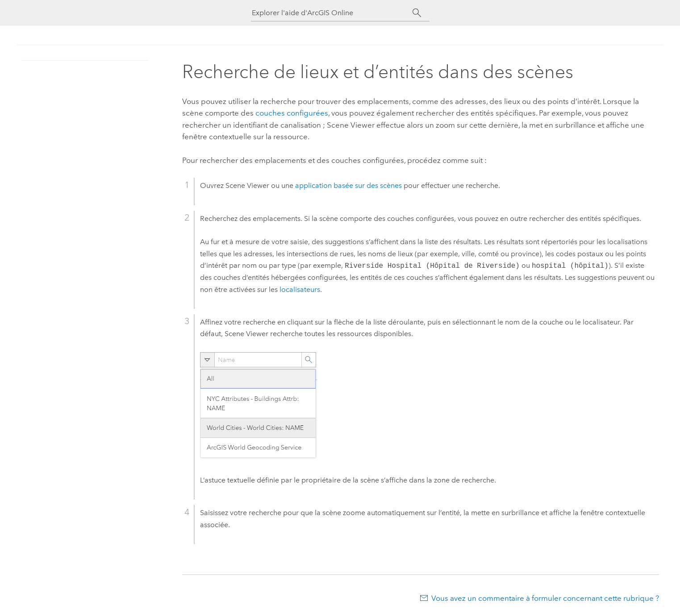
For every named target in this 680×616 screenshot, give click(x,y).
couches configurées (292, 113)
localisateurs (300, 289)
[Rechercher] (417, 13)
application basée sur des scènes (348, 185)
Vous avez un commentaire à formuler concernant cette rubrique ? (545, 598)
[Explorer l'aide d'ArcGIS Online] (332, 13)
